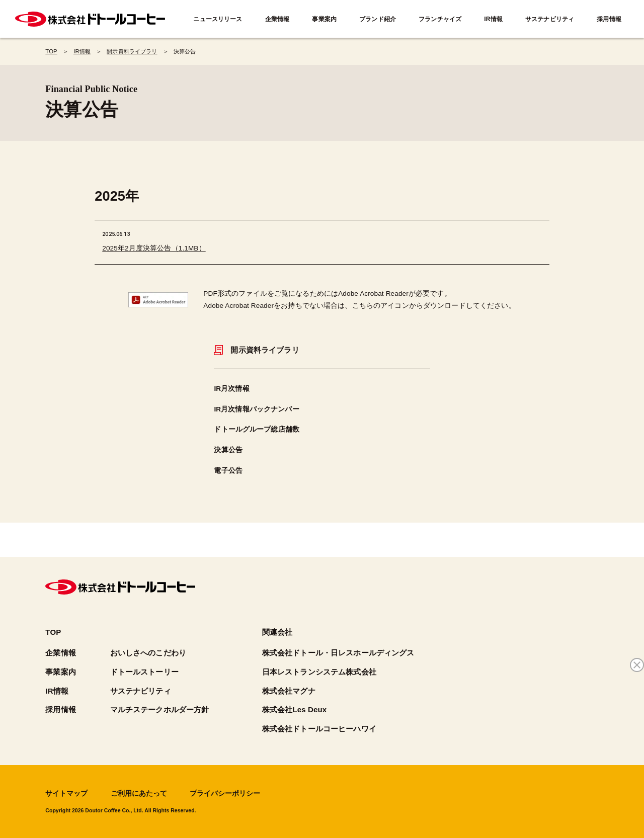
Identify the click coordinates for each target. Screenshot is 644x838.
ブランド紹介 (378, 19)
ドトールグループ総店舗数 (257, 429)
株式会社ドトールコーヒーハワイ (319, 729)
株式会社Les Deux (295, 709)
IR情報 (493, 19)
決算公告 (228, 450)
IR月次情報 (231, 389)
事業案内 (324, 19)
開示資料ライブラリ (256, 350)
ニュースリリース (218, 19)
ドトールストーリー (144, 672)
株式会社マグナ (289, 691)
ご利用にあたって (139, 793)
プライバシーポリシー (225, 793)
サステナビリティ (550, 19)
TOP (53, 632)
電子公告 (228, 471)
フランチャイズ (440, 19)
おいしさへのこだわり (148, 653)
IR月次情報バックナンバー (256, 409)
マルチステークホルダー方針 (160, 709)
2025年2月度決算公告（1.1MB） (154, 248)
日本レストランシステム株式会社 (319, 672)
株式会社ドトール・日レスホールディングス (338, 653)
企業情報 (277, 19)
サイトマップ (66, 793)
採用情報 (609, 19)
